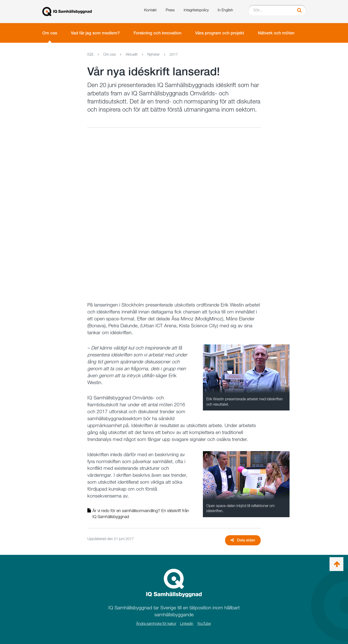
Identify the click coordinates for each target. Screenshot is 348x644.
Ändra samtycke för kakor (156, 624)
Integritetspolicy (196, 10)
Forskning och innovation (157, 33)
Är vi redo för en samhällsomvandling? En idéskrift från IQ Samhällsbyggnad (138, 514)
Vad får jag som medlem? (95, 33)
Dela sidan (243, 540)
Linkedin (187, 624)
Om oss (50, 33)
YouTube (204, 624)
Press (170, 10)
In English (225, 10)
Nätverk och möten (276, 33)
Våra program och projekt (220, 33)
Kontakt (150, 10)
